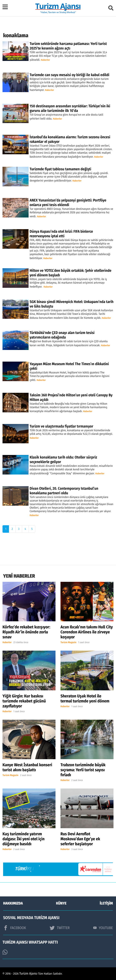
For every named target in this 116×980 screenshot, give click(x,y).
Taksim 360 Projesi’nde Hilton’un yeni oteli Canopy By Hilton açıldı (71, 397)
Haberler (45, 60)
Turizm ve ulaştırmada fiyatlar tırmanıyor (61, 426)
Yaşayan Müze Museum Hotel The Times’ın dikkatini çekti (69, 366)
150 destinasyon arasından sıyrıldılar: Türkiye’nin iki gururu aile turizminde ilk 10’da (70, 108)
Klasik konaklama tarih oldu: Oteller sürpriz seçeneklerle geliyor (63, 460)
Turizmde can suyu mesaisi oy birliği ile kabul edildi (69, 75)
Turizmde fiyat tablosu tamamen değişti (60, 169)
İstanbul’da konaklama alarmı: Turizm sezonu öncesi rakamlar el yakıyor (70, 139)
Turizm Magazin (68, 643)
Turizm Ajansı (28, 974)
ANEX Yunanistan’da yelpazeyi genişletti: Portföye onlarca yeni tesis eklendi (68, 203)
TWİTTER (60, 928)
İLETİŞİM (106, 903)
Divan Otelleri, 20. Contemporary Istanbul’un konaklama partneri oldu (64, 491)
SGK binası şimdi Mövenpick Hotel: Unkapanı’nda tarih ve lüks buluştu (72, 304)
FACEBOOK (15, 928)
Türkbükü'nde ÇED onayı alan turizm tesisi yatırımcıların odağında (62, 335)
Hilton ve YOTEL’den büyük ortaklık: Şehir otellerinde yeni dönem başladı (71, 273)
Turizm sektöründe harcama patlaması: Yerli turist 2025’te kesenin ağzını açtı (68, 46)
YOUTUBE (103, 928)
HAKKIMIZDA (13, 903)
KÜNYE (61, 903)
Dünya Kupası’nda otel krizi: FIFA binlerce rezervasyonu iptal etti (61, 234)
